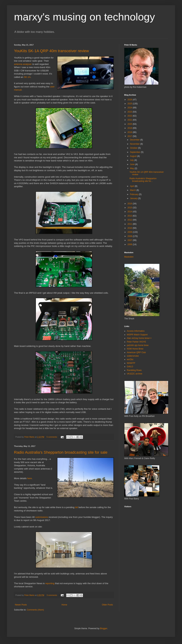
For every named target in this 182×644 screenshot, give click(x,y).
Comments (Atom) (35, 610)
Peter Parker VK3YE (136, 342)
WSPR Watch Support (137, 335)
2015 (130, 208)
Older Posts (107, 605)
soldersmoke (133, 356)
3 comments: (52, 595)
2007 (130, 240)
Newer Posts (21, 605)
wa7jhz (130, 359)
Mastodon (129, 257)
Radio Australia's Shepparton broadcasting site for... (143, 180)
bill (76, 507)
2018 (130, 132)
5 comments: (52, 437)
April (132, 186)
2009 (130, 232)
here (30, 478)
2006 (130, 244)
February (134, 194)
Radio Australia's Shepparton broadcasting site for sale (61, 452)
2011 (130, 224)
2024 (130, 108)
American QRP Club (136, 352)
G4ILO (130, 367)
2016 (130, 204)
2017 (130, 136)
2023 (130, 112)
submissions (42, 517)
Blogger (104, 628)
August (134, 156)
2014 (130, 212)
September (135, 152)
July (132, 160)
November (135, 144)
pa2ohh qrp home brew (138, 345)
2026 (130, 100)
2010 (130, 228)
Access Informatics (136, 331)
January (134, 198)
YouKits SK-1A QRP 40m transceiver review (51, 51)
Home (64, 605)
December (135, 140)
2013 (130, 216)
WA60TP (131, 363)
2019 (130, 128)
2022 (130, 116)
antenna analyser (23, 64)
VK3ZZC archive (135, 374)
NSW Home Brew (135, 349)
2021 (130, 120)
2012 (130, 220)
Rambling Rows (134, 370)
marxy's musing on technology (84, 17)
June (133, 164)
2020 (130, 124)
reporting (50, 583)
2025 (130, 104)
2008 (130, 236)
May (132, 168)
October (134, 148)
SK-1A (27, 77)
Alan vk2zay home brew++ (139, 338)
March (133, 190)
